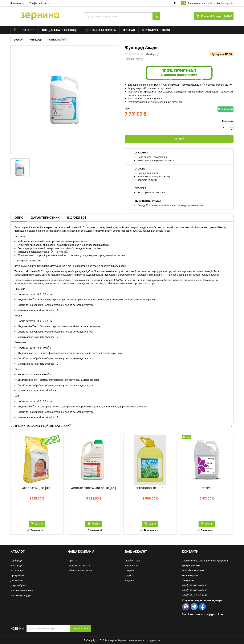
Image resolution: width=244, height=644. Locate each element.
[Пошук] (122, 16)
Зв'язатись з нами (156, 30)
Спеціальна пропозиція (60, 30)
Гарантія (73, 561)
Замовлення (132, 566)
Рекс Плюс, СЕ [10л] (150, 488)
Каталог (29, 30)
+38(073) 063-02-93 (195, 595)
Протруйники (18, 575)
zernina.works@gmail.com (208, 614)
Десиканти (16, 580)
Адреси (129, 575)
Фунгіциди (16, 566)
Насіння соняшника (22, 590)
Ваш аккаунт (136, 552)
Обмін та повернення (80, 571)
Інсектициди (17, 571)
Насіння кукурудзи (21, 595)
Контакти (190, 552)
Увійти (211, 3)
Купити (179, 139)
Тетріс (207, 488)
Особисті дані (133, 561)
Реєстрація (227, 3)
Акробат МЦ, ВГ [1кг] (37, 488)
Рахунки (130, 571)
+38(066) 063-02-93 (195, 585)
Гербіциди (16, 561)
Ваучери (130, 580)
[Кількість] (223, 128)
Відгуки (77, 218)
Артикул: (216, 54)
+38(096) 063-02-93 (195, 590)
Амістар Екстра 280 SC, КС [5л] (94, 488)
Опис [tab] (19, 218)
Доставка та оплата (101, 30)
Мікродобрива (18, 585)
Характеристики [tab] (45, 218)
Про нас (129, 30)
